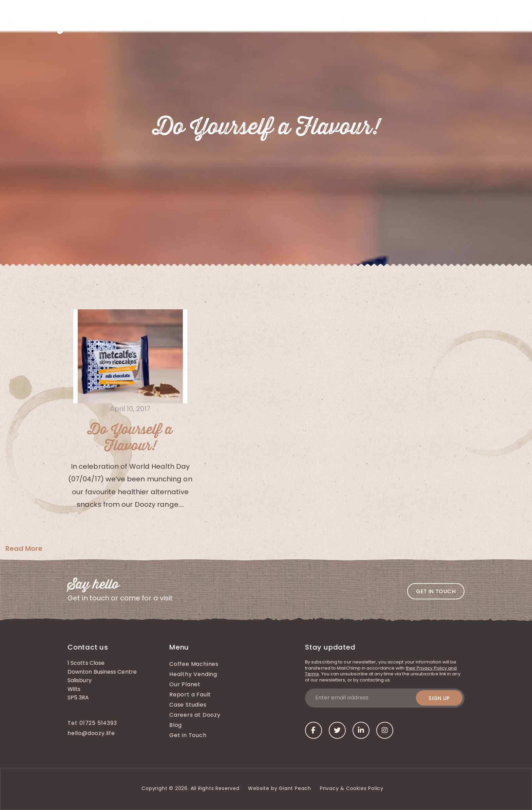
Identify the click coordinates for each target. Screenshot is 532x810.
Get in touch (436, 591)
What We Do (247, 22)
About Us (206, 22)
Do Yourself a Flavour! (130, 438)
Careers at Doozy (195, 715)
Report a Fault (190, 695)
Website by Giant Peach (280, 789)
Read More (24, 548)
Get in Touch (487, 22)
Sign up (439, 698)
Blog (442, 22)
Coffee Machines (355, 22)
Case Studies (407, 22)
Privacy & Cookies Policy (353, 789)
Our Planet (185, 685)
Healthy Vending (298, 22)
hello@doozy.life (91, 734)
